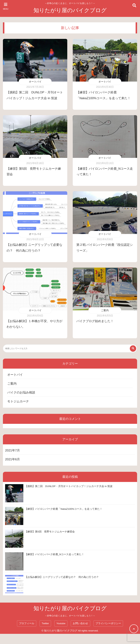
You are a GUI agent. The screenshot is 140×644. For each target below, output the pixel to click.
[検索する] (133, 349)
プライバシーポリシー (108, 623)
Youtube (61, 623)
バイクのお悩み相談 (21, 392)
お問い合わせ (80, 623)
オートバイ (35, 82)
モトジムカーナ (18, 401)
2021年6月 (12, 459)
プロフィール (27, 623)
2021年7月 (12, 450)
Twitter (45, 623)
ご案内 (105, 310)
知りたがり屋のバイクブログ (70, 10)
